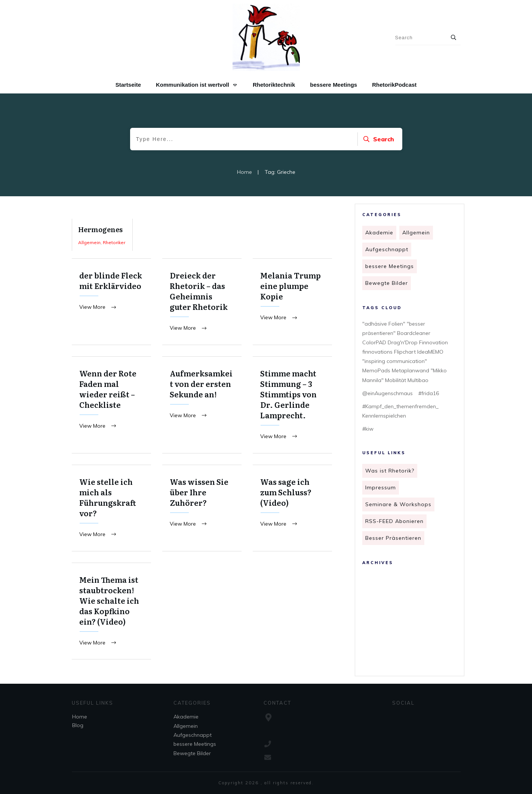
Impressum (381, 487)
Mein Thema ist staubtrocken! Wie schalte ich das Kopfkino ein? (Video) (111, 613)
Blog (78, 725)
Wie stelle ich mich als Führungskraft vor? (111, 509)
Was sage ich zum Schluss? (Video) (292, 509)
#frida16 (429, 393)
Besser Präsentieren (393, 538)
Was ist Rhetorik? (390, 471)
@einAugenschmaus (388, 393)
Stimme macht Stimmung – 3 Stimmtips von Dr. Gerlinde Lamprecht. (292, 405)
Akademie (379, 233)
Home (80, 717)
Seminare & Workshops (398, 504)
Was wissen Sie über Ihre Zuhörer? (202, 509)
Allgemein (416, 233)
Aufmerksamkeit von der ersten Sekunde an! (202, 405)
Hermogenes (102, 235)
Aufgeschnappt (387, 249)
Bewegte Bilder (387, 283)
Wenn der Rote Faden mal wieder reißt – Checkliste (111, 405)
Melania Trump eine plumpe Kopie (292, 302)
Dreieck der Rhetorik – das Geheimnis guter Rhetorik (202, 302)
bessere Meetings (390, 266)
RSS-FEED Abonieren (394, 521)
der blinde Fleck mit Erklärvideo (111, 302)
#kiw (368, 429)
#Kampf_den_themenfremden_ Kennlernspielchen (400, 411)
